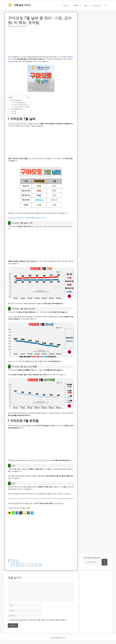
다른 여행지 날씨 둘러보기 (92, 558)
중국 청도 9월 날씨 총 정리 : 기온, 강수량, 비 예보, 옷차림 (26, 564)
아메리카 (78, 5)
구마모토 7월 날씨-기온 (20, 103)
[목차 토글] (27, 98)
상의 (15, 111)
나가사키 (13, 59)
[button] (106, 5)
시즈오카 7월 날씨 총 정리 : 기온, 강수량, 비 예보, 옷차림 (26, 566)
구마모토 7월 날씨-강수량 (21, 105)
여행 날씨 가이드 (22, 5)
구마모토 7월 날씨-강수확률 (21, 107)
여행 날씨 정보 (97, 5)
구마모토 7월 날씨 (16, 100)
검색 (104, 562)
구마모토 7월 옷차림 (17, 109)
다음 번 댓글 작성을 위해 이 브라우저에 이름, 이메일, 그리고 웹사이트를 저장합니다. (38, 620)
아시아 (67, 5)
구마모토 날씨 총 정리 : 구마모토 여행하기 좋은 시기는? (27, 218)
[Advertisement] (41, 40)
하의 (15, 113)
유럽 (88, 5)
